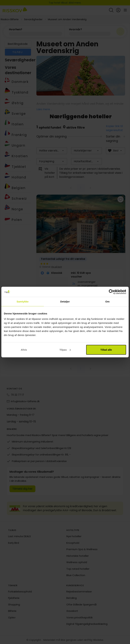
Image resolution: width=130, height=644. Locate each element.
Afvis (24, 350)
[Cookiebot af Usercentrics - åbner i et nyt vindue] (111, 292)
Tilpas (65, 350)
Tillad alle (106, 350)
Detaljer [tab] (65, 302)
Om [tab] (107, 302)
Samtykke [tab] (23, 302)
